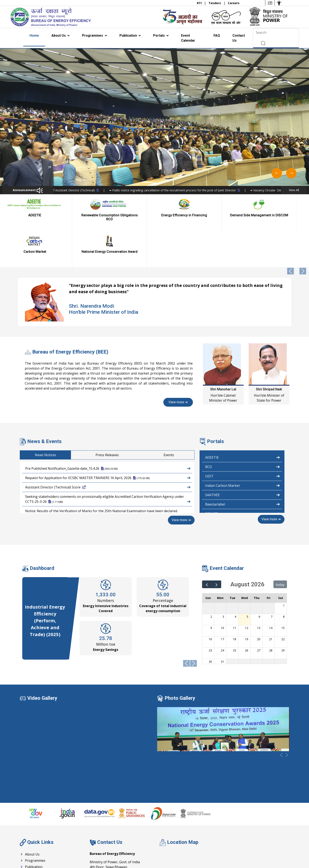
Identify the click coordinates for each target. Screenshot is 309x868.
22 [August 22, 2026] (283, 602)
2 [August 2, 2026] (211, 580)
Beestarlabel (243, 467)
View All (294, 190)
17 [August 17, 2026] (222, 602)
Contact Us (239, 38)
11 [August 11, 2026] (235, 591)
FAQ (217, 35)
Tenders (215, 3)
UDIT (243, 439)
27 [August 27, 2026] (259, 614)
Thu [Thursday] (257, 561)
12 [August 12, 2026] (247, 591)
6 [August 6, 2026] (259, 580)
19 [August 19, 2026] (247, 602)
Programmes (93, 35)
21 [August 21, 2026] (271, 602)
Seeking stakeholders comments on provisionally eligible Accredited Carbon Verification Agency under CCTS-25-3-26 (108, 463)
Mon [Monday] (220, 561)
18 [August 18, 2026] (235, 602)
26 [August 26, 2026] (247, 614)
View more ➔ (102, 366)
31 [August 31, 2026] (222, 625)
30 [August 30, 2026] (210, 625)
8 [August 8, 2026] (284, 580)
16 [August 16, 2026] (210, 602)
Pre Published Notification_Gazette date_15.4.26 (108, 432)
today (280, 548)
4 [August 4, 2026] (235, 580)
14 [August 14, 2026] (271, 591)
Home (34, 35)
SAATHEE (243, 458)
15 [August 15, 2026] (283, 591)
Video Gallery (42, 661)
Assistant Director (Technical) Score (108, 450)
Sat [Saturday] (281, 561)
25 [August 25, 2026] (235, 614)
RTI (200, 3)
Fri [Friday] (269, 561)
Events (28, 836)
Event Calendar (188, 38)
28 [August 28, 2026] (271, 614)
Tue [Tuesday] (232, 561)
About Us (59, 35)
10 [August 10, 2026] (222, 591)
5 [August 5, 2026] (247, 580)
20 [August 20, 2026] (259, 602)
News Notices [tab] (74, 418)
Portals (159, 35)
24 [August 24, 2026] (222, 614)
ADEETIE (243, 421)
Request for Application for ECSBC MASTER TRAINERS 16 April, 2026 (108, 441)
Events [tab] (198, 418)
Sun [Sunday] (208, 561)
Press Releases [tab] (136, 418)
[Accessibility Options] (279, 3)
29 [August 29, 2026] (283, 614)
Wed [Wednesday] (244, 561)
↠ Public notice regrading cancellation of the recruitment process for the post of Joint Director (223, 190)
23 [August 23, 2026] (210, 614)
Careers (234, 3)
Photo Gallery (180, 661)
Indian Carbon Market (243, 449)
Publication (129, 35)
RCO (243, 430)
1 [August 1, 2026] (284, 569)
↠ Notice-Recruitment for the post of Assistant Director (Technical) (100, 190)
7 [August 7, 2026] (272, 580)
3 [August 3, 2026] (223, 580)
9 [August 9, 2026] (211, 591)
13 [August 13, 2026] (259, 591)
